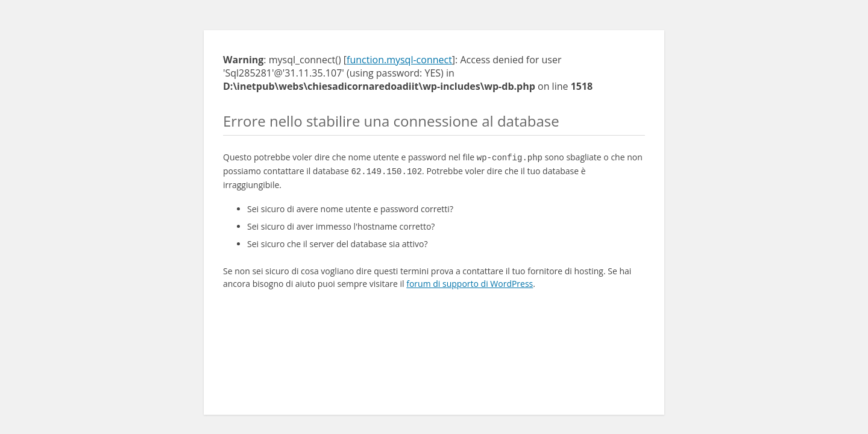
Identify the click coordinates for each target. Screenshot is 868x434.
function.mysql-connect (399, 60)
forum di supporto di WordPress (470, 281)
